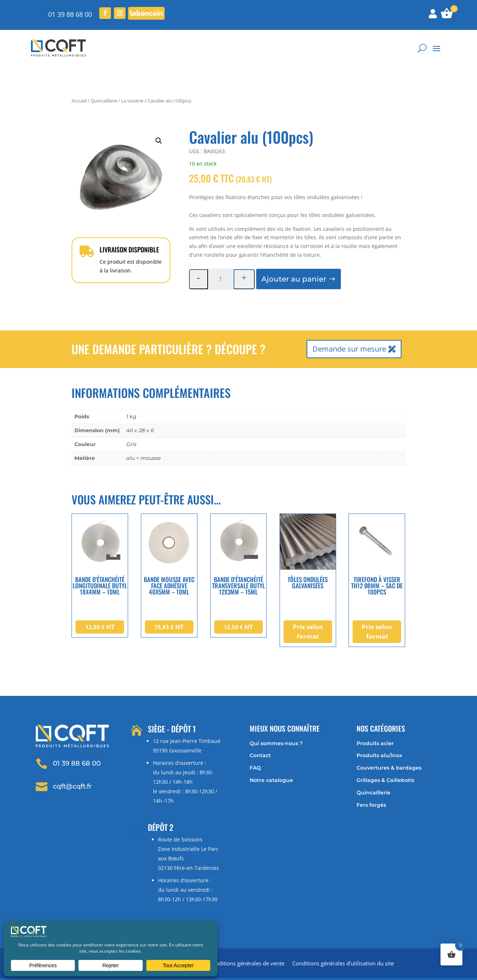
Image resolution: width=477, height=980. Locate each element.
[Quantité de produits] (221, 258)
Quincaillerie (104, 80)
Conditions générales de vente (247, 942)
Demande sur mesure (349, 328)
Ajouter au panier (294, 258)
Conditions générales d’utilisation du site (343, 942)
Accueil (79, 80)
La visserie (132, 80)
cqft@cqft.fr (72, 765)
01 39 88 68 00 (70, 14)
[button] (159, 120)
